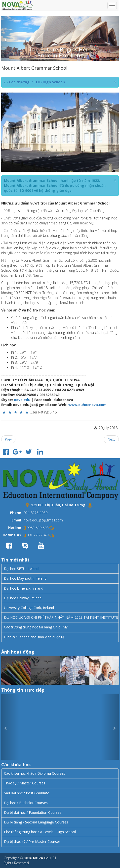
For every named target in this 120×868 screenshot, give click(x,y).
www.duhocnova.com (87, 405)
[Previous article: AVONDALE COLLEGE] (8, 439)
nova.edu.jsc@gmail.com (43, 520)
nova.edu (22, 400)
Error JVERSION (60, 727)
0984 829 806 (36, 528)
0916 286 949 (36, 535)
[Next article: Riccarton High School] (111, 439)
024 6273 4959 (36, 513)
